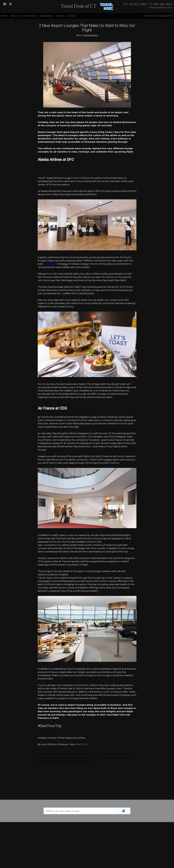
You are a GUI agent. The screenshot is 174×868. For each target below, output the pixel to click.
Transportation (90, 35)
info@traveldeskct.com (160, 8)
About (14, 16)
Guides (72, 16)
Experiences (47, 16)
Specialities (29, 16)
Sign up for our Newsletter (158, 16)
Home (4, 16)
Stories (61, 16)
